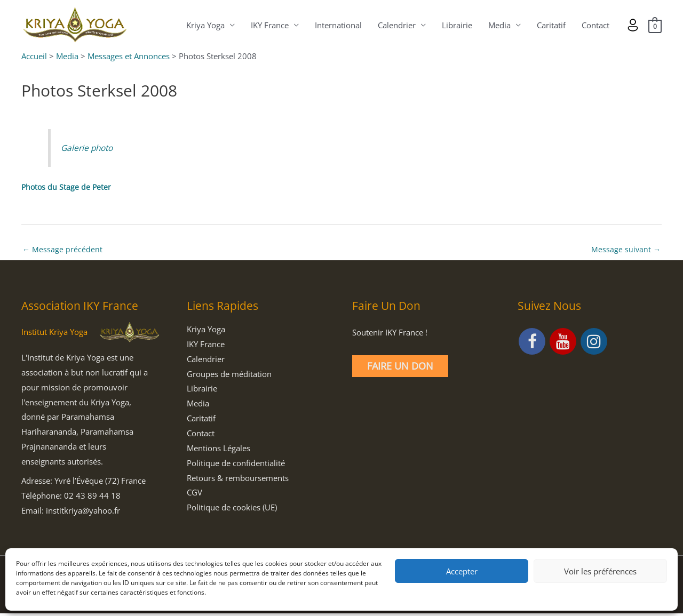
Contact (594, 26)
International (337, 26)
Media (498, 26)
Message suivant (625, 251)
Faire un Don (400, 369)
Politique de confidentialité (236, 465)
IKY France (269, 26)
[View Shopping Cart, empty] (654, 26)
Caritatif (550, 26)
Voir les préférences (600, 571)
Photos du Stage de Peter (67, 188)
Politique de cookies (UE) (232, 510)
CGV (194, 495)
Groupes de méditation (229, 376)
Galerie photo (89, 149)
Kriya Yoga (204, 26)
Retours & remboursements (238, 480)
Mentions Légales (219, 450)
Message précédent (63, 251)
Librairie (456, 26)
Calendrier (396, 26)
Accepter (462, 571)
